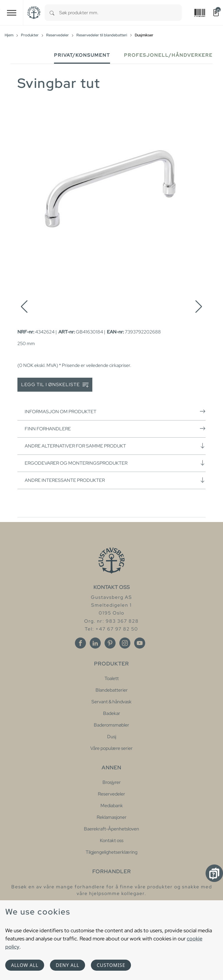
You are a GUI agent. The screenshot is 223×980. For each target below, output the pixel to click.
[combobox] (121, 13)
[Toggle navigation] (12, 13)
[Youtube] (140, 643)
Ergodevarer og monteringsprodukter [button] (115, 463)
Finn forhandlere (115, 429)
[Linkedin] (95, 643)
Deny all (68, 965)
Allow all (25, 965)
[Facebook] (80, 643)
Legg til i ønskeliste (55, 385)
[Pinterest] (110, 643)
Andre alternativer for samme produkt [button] (115, 446)
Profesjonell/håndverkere (168, 55)
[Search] (52, 13)
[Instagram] (125, 643)
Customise (111, 965)
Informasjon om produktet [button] (115, 411)
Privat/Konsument (82, 55)
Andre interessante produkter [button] (115, 480)
